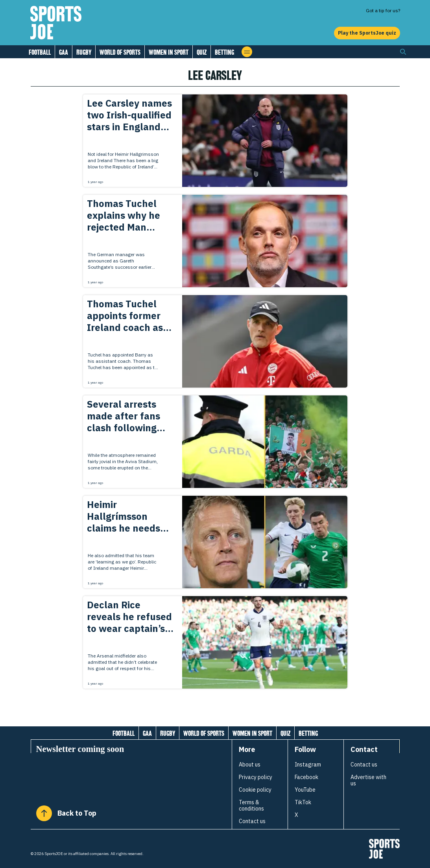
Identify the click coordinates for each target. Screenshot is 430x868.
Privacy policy (256, 777)
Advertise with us (368, 780)
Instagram (308, 765)
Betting (224, 52)
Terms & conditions (251, 805)
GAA (64, 52)
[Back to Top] (44, 813)
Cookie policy (255, 790)
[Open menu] (247, 52)
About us (250, 765)
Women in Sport (169, 52)
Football (40, 52)
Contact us (252, 821)
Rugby (84, 52)
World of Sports (120, 52)
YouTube (305, 790)
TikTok (303, 802)
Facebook (306, 777)
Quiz (202, 52)
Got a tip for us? (383, 10)
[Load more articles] (215, 706)
